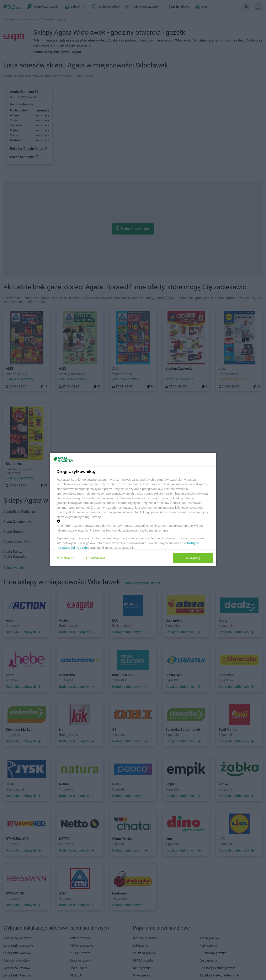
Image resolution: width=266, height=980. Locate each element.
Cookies (83, 548)
